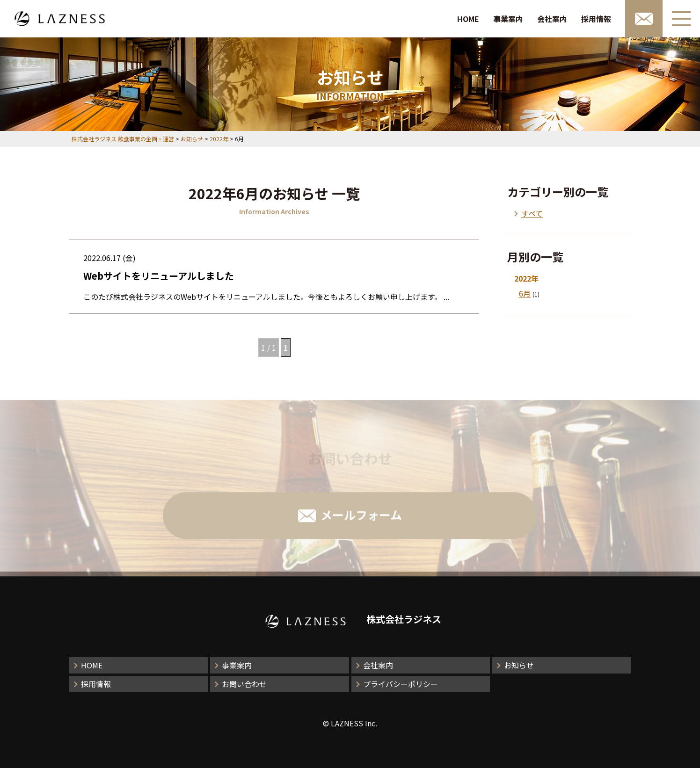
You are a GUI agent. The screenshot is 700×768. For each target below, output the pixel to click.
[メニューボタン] (681, 19)
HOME (468, 19)
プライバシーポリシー (401, 684)
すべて (532, 213)
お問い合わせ (244, 684)
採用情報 (596, 19)
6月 (525, 293)
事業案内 (508, 19)
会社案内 (552, 19)
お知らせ (519, 665)
